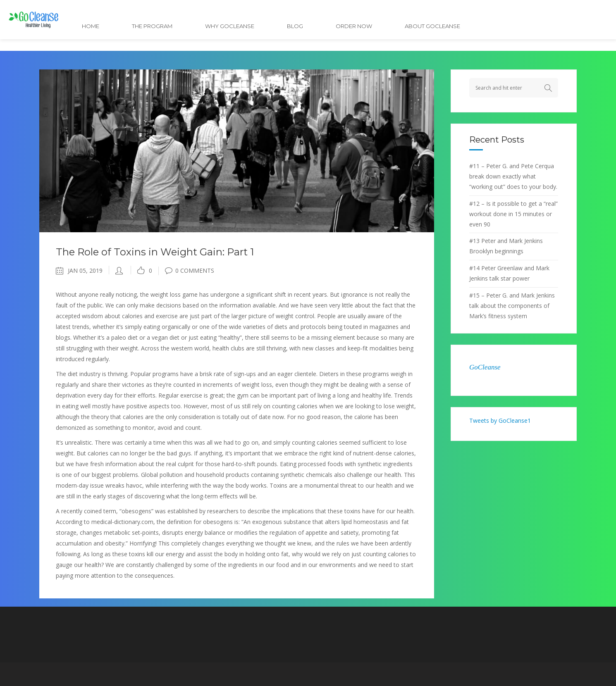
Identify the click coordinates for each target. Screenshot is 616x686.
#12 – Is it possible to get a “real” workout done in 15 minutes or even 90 (513, 214)
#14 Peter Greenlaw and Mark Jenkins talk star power (509, 273)
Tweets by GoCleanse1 (500, 420)
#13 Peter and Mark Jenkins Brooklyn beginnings (506, 246)
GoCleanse (485, 367)
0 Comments (190, 270)
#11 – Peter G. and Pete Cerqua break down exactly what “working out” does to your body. (513, 176)
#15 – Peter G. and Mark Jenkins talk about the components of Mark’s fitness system (512, 306)
